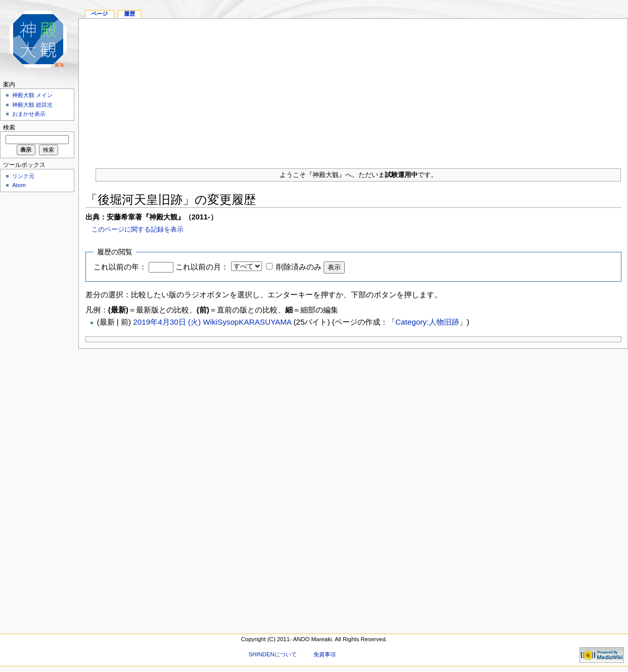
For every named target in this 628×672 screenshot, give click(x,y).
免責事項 (325, 654)
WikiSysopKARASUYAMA (247, 322)
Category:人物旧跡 (427, 322)
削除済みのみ (299, 267)
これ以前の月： (202, 267)
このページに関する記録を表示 (138, 229)
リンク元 (23, 176)
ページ (99, 14)
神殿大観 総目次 (32, 105)
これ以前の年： (120, 267)
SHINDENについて (272, 654)
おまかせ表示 (29, 114)
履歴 (129, 14)
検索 (9, 127)
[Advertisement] (353, 89)
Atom (19, 185)
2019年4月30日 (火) (168, 322)
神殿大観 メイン (32, 95)
